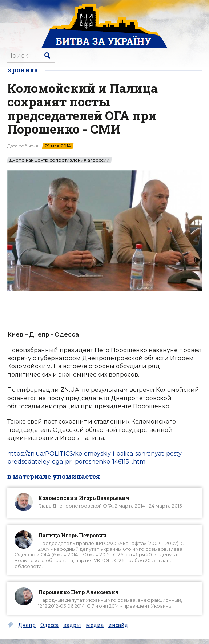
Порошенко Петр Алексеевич (79, 592)
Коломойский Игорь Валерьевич (84, 498)
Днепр (27, 625)
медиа (95, 625)
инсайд (118, 625)
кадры (72, 625)
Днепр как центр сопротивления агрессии (59, 160)
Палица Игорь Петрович (72, 535)
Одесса (49, 625)
